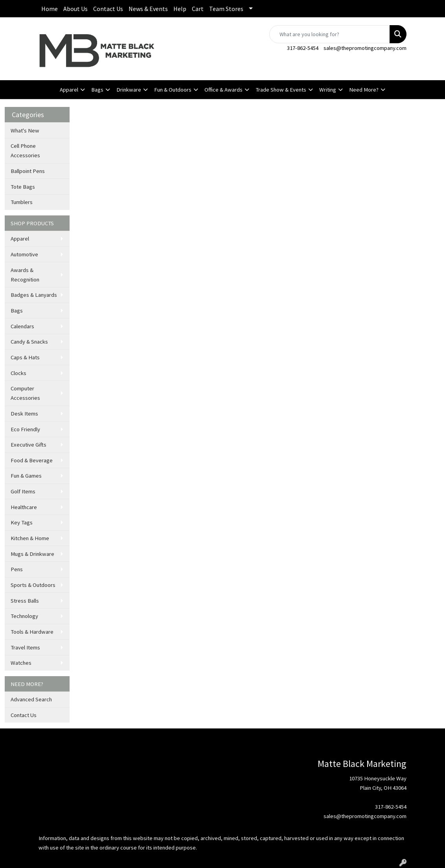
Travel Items (25, 647)
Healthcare (24, 507)
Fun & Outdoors (173, 90)
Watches (21, 663)
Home (50, 9)
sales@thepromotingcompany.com (365, 48)
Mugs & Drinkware (32, 554)
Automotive (24, 254)
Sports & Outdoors (33, 585)
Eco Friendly (25, 429)
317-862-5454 (303, 48)
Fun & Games (26, 476)
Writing (328, 90)
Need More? (364, 90)
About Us (75, 9)
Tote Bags (23, 187)
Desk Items (24, 414)
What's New (25, 131)
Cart (198, 9)
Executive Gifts (29, 445)
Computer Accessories (25, 393)
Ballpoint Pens (28, 171)
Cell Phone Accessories (25, 151)
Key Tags (22, 522)
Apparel (69, 90)
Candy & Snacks (29, 342)
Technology (24, 616)
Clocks (18, 373)
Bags (97, 90)
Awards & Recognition (25, 275)
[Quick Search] (330, 34)
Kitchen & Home (30, 538)
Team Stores (226, 9)
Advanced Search (31, 699)
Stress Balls (25, 601)
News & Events (148, 9)
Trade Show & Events (281, 90)
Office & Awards (223, 90)
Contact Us (108, 9)
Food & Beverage (32, 460)
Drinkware (129, 90)
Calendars (22, 326)
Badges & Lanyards (34, 295)
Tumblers (22, 202)
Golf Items (23, 491)
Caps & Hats (25, 357)
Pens (17, 569)
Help (180, 9)
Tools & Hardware (32, 632)
